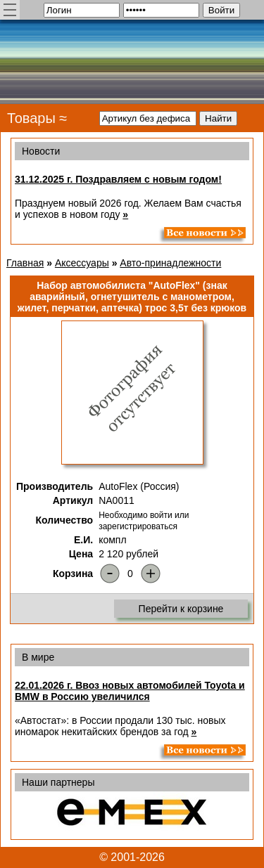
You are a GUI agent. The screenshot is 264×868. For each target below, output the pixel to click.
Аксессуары (82, 263)
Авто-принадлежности (170, 263)
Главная (25, 263)
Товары (31, 118)
